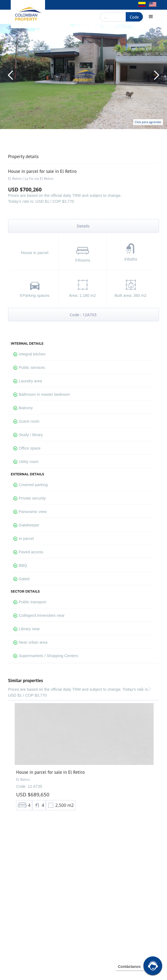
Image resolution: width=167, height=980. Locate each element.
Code (134, 17)
